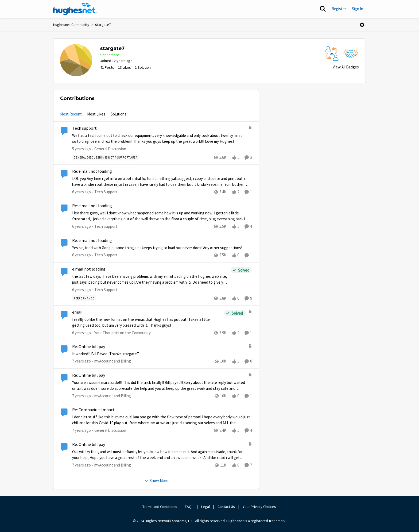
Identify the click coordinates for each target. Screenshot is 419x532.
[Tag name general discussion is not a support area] (105, 157)
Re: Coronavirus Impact (93, 410)
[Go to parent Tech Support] (105, 192)
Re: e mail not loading (92, 171)
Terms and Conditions (160, 507)
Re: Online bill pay (89, 347)
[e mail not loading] (150, 279)
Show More (156, 481)
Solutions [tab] (119, 114)
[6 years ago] (82, 192)
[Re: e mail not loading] (161, 182)
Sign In (358, 9)
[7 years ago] (82, 361)
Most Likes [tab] (96, 114)
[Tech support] (159, 139)
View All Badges (346, 67)
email (77, 312)
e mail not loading (89, 269)
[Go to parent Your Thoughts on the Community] (121, 333)
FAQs (189, 507)
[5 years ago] (82, 149)
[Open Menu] (362, 25)
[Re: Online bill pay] (159, 354)
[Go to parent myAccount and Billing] (111, 361)
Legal (205, 507)
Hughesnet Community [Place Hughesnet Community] (71, 25)
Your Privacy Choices (260, 507)
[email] (147, 323)
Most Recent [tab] (71, 114)
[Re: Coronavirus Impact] (162, 420)
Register (339, 9)
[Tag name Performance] (84, 298)
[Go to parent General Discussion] (109, 149)
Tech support (84, 128)
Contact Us (226, 507)
